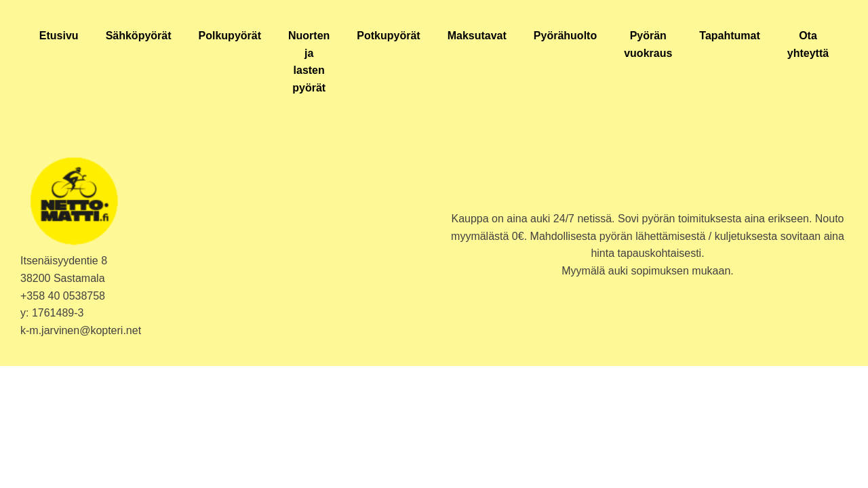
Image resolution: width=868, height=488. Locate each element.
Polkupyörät (230, 36)
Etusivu (59, 36)
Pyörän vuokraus (648, 44)
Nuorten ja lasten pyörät (309, 62)
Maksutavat (477, 36)
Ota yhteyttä (808, 44)
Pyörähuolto (565, 36)
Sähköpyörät (139, 36)
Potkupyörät (388, 36)
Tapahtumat (729, 36)
